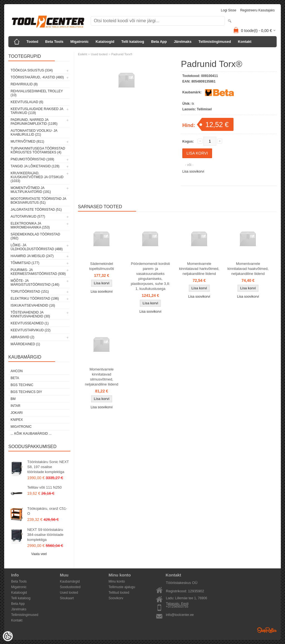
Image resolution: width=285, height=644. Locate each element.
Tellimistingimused (215, 42)
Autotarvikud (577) (28, 217)
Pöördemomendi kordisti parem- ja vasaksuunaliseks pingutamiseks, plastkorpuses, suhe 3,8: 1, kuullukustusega (150, 276)
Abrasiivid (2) (22, 337)
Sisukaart (67, 598)
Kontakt (245, 42)
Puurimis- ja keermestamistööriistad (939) (38, 272)
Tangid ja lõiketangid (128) (35, 166)
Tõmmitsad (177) (25, 263)
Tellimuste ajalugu (122, 587)
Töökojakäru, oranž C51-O (47, 511)
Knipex (17, 420)
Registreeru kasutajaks (257, 10)
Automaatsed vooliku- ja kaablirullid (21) (34, 133)
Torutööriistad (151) (30, 292)
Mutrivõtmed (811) (27, 141)
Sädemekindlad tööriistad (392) (35, 236)
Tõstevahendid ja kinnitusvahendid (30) (30, 314)
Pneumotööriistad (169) (32, 159)
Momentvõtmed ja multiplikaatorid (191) (31, 190)
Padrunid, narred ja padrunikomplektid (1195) (34, 122)
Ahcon (17, 371)
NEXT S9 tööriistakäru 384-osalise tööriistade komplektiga (45, 535)
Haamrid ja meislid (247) (32, 256)
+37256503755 (177, 606)
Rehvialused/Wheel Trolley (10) (37, 93)
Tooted (32, 42)
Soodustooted (70, 587)
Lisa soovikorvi (193, 171)
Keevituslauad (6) (27, 102)
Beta (15, 378)
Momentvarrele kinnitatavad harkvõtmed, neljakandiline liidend (199, 269)
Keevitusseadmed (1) (30, 323)
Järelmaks (183, 42)
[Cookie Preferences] (8, 636)
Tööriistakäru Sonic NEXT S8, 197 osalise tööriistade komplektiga (48, 467)
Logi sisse (229, 10)
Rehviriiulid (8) (24, 84)
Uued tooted (99, 54)
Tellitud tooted (119, 593)
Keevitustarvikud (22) (31, 330)
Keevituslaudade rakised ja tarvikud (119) (37, 111)
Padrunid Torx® (122, 54)
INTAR (15, 406)
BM (13, 399)
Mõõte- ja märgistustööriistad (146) (35, 283)
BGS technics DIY (26, 392)
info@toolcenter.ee (180, 615)
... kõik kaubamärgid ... (31, 434)
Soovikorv (116, 598)
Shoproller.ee (267, 630)
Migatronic (80, 42)
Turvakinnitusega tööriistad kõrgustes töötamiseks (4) (38, 150)
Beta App (159, 42)
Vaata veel (39, 554)
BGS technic (22, 385)
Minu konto (117, 581)
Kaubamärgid (70, 581)
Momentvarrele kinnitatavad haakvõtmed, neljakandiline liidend (248, 269)
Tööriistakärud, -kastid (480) (37, 77)
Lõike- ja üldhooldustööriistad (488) (37, 247)
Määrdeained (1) (25, 344)
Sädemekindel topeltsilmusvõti (102, 266)
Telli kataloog (133, 42)
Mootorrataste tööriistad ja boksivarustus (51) (38, 201)
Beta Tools (54, 42)
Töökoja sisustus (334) (32, 70)
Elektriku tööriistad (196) (35, 299)
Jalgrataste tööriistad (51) (36, 210)
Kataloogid (105, 42)
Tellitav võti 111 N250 (45, 487)
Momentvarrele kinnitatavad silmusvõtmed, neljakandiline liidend (102, 377)
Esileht (83, 54)
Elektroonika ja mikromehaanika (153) (30, 225)
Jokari (17, 413)
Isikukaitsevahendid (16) (33, 305)
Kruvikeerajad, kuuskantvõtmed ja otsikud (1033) (37, 177)
